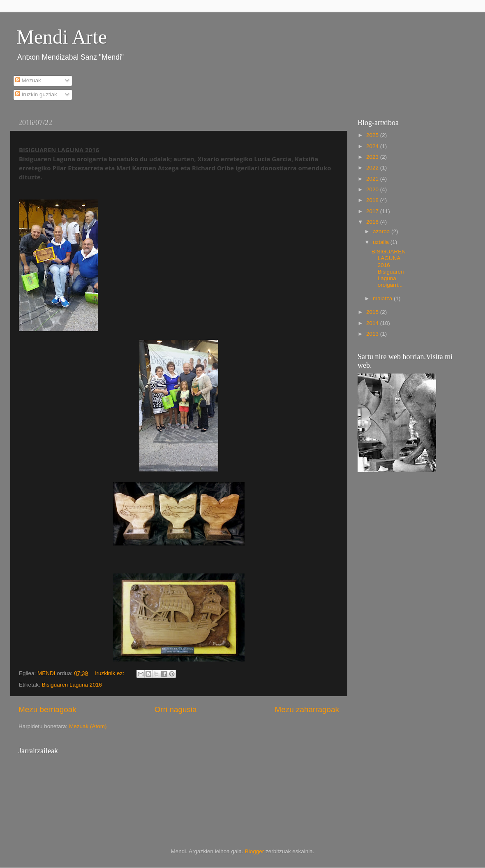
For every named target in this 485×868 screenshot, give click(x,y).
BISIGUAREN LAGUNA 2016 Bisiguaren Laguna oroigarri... (389, 268)
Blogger (255, 851)
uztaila (382, 242)
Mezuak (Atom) (88, 726)
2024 (373, 146)
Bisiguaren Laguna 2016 (72, 685)
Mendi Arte (62, 37)
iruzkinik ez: (110, 673)
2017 (373, 211)
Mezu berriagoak (47, 709)
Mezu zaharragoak (307, 709)
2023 (373, 157)
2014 (373, 323)
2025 (373, 135)
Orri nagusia (176, 709)
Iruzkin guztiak (36, 94)
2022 (373, 168)
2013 (373, 334)
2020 (373, 189)
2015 (373, 312)
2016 (373, 222)
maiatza (383, 298)
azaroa (382, 231)
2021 (373, 179)
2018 (373, 200)
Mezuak (28, 80)
